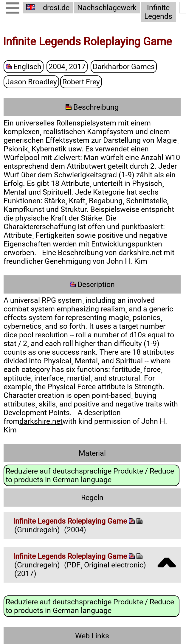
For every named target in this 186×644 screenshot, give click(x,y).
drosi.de (56, 8)
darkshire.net (140, 253)
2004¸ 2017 (67, 67)
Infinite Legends (158, 12)
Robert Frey (81, 82)
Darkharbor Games (124, 67)
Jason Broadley (31, 82)
